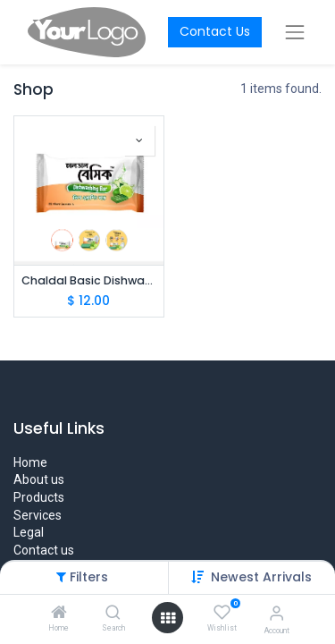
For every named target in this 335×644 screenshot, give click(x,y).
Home (30, 462)
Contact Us (215, 31)
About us (39, 479)
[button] (139, 140)
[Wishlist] (222, 613)
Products (39, 497)
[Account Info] (276, 613)
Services (38, 515)
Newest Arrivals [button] (261, 577)
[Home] (59, 614)
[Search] (113, 614)
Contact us (44, 550)
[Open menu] (168, 618)
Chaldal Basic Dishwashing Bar (89, 280)
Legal (29, 532)
